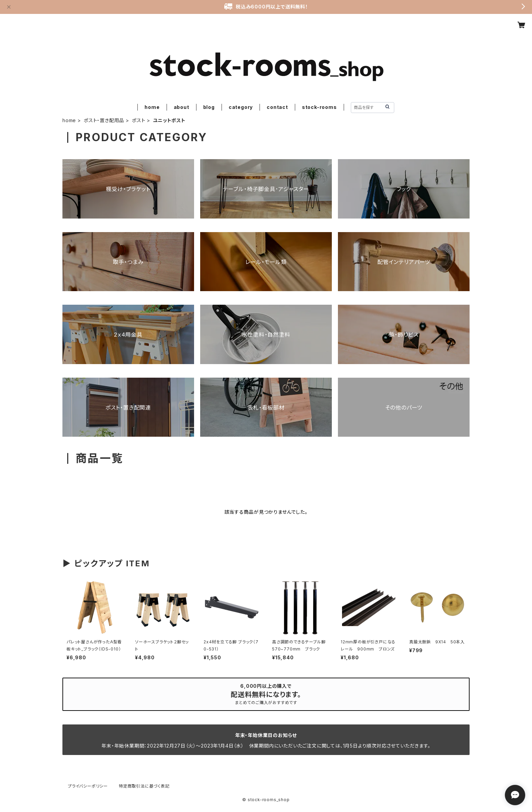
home (152, 107)
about (182, 107)
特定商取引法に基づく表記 (144, 786)
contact (277, 107)
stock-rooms (319, 107)
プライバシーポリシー (88, 786)
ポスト (139, 120)
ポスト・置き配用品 (104, 120)
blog (209, 107)
